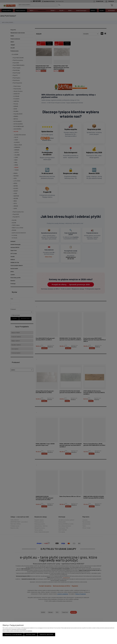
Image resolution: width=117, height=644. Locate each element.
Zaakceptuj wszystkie (46, 634)
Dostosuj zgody (31, 634)
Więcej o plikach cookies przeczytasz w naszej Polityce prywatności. (17, 631)
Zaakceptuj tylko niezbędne (13, 634)
